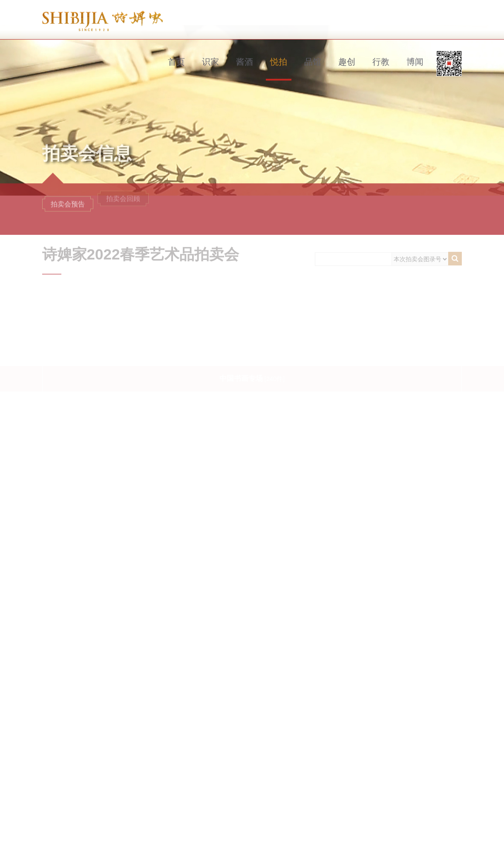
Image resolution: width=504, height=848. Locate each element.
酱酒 (245, 50)
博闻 (415, 50)
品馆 (313, 50)
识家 (210, 50)
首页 (176, 50)
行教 (381, 50)
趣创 (347, 50)
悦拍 (279, 50)
